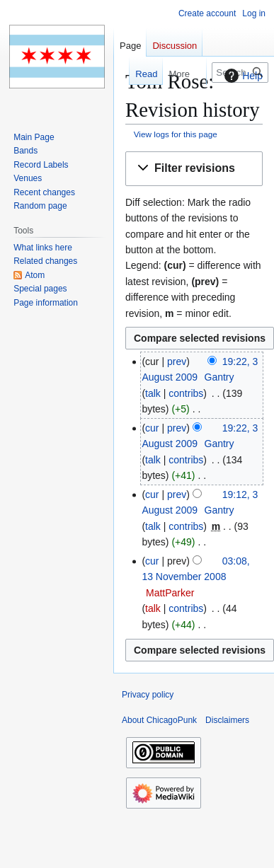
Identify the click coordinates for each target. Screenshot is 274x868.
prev (177, 361)
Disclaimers (227, 720)
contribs (186, 393)
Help (242, 76)
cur (152, 428)
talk (153, 393)
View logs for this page (176, 134)
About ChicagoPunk (159, 720)
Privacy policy (148, 695)
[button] (194, 169)
